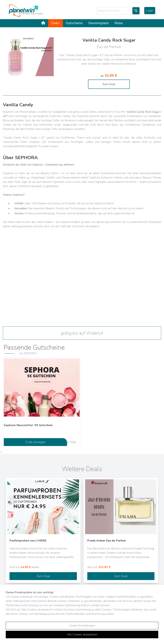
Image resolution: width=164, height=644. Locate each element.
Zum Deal (109, 84)
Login (150, 11)
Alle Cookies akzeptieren (82, 635)
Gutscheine (74, 23)
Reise (119, 23)
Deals (56, 23)
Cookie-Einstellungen (82, 626)
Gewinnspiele (98, 23)
